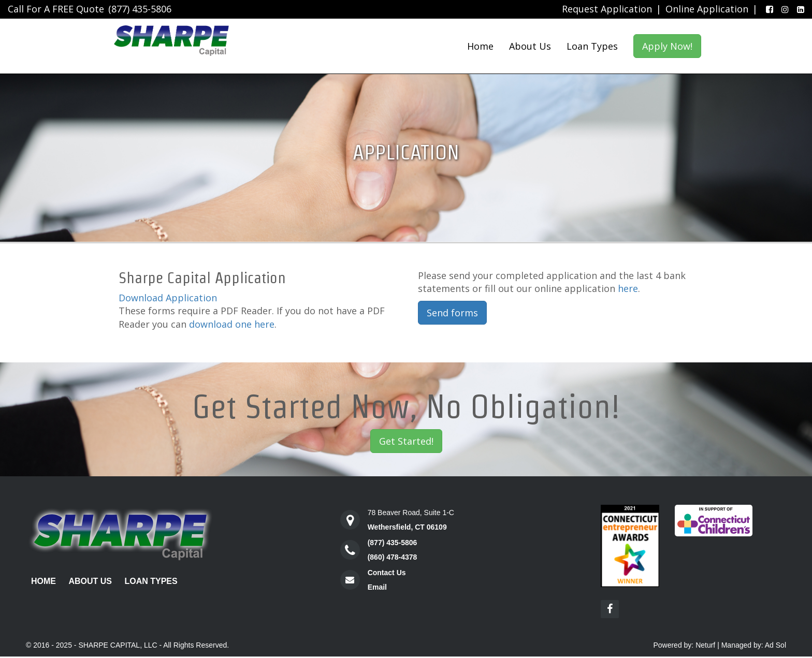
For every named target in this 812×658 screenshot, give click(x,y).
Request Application (607, 9)
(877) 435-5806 (140, 9)
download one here (232, 324)
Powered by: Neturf (684, 645)
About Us (530, 46)
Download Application (168, 298)
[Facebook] (767, 9)
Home (480, 46)
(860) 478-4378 (393, 557)
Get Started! (406, 441)
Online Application (707, 9)
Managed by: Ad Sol (754, 645)
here (628, 288)
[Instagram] (783, 9)
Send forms (452, 313)
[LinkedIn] (799, 9)
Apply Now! (667, 46)
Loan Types (592, 46)
